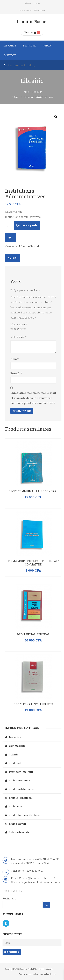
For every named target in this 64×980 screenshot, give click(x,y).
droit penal (16, 806)
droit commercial (20, 780)
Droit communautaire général (33, 491)
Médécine (15, 737)
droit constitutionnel (22, 789)
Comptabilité (17, 746)
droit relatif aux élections (25, 815)
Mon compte (40, 10)
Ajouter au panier (27, 225)
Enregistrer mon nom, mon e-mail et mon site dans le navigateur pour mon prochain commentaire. (33, 398)
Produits (37, 92)
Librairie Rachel (29, 246)
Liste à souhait (26, 10)
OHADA (48, 45)
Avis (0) (12, 258)
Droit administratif (21, 772)
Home (25, 92)
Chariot (30, 32)
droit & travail (18, 824)
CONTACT (10, 55)
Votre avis (18, 337)
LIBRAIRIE (10, 45)
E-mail (16, 373)
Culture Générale (19, 832)
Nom (15, 359)
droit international (21, 798)
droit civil (15, 763)
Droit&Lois (30, 45)
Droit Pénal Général (33, 634)
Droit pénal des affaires (33, 704)
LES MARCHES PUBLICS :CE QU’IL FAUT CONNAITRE (33, 563)
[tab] (12, 258)
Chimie (14, 755)
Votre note (19, 324)
